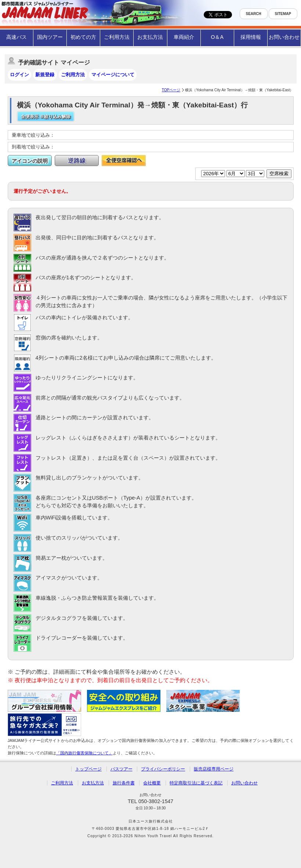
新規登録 (45, 75)
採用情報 (251, 37)
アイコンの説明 (30, 161)
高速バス (17, 37)
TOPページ (171, 90)
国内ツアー (50, 37)
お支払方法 (150, 37)
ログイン (19, 75)
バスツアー (122, 769)
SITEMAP (283, 14)
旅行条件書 (124, 783)
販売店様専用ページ (214, 769)
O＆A (217, 37)
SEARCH (254, 14)
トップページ (88, 769)
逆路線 (77, 161)
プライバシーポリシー (163, 769)
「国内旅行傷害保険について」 (84, 753)
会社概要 (152, 783)
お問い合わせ (284, 37)
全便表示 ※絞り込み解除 (46, 117)
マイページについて (113, 75)
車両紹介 (184, 37)
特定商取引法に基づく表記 (196, 783)
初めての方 (83, 37)
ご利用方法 (117, 37)
